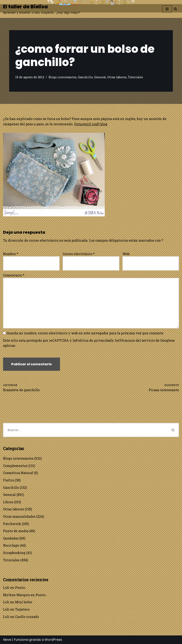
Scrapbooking (14, 553)
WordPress (53, 640)
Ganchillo (85, 77)
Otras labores (117, 77)
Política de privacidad (94, 340)
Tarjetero (22, 609)
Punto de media (16, 531)
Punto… (21, 587)
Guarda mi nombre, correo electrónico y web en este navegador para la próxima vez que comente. (85, 333)
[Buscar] (175, 9)
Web (126, 254)
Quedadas (11, 538)
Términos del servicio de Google (145, 340)
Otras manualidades (19, 516)
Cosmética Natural (18, 473)
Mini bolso (24, 602)
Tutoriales (135, 77)
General (100, 77)
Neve (7, 640)
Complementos (15, 466)
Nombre (11, 254)
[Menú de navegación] (167, 9)
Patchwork (12, 524)
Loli (6, 587)
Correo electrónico (79, 254)
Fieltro (9, 480)
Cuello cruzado (27, 617)
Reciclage (11, 545)
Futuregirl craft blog (91, 124)
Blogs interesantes (63, 77)
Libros (8, 502)
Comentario (14, 275)
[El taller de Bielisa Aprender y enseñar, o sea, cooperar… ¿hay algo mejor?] (42, 9)
